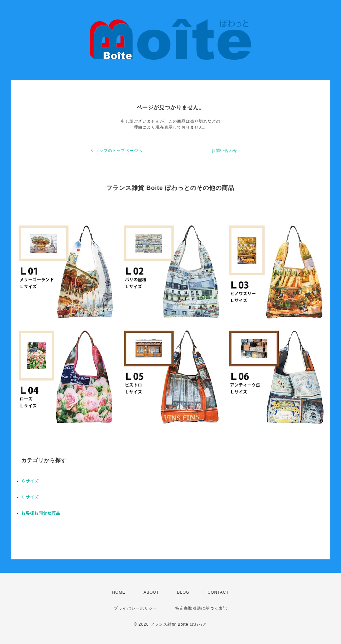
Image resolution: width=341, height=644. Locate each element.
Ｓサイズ (30, 481)
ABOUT (151, 592)
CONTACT (218, 592)
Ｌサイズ (30, 497)
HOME (119, 592)
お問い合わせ (224, 151)
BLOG (183, 592)
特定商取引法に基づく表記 (201, 608)
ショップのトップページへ (117, 151)
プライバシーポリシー (136, 608)
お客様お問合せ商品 (41, 513)
